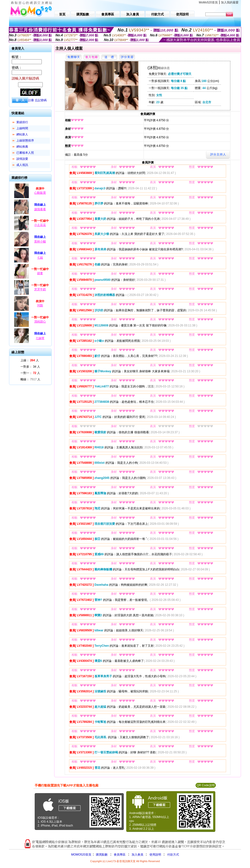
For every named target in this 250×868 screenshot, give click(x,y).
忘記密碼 (41, 100)
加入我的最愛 (230, 2)
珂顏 (40, 305)
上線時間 (22, 128)
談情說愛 (22, 159)
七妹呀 (40, 338)
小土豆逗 (40, 225)
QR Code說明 (206, 785)
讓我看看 (40, 209)
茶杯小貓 (40, 242)
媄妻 (40, 273)
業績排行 (22, 122)
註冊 (31, 100)
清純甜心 (40, 322)
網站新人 (22, 134)
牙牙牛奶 (40, 289)
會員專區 (120, 855)
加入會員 (137, 855)
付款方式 (173, 855)
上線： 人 (30, 360)
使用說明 (155, 855)
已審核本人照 (25, 153)
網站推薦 (22, 147)
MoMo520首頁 (208, 2)
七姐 (40, 258)
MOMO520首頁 (81, 855)
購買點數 (101, 855)
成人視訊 (22, 165)
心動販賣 (40, 193)
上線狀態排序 (25, 141)
